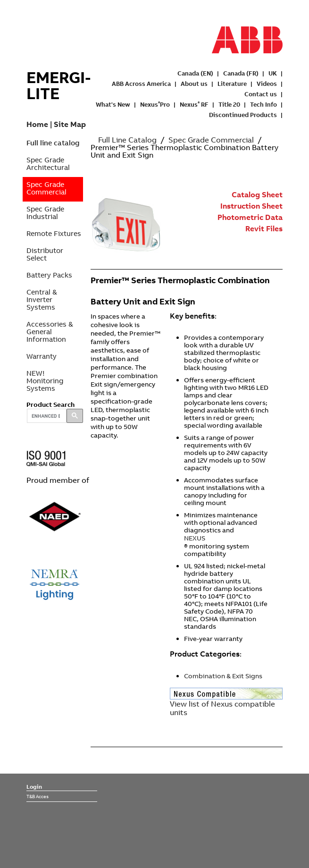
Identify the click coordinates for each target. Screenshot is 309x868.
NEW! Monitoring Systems (45, 381)
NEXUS (195, 538)
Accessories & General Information (50, 332)
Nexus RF (194, 104)
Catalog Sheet (257, 194)
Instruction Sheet (251, 206)
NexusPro (155, 104)
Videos (267, 84)
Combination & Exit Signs (223, 676)
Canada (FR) (241, 73)
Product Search (50, 405)
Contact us (261, 94)
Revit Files (264, 228)
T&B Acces (38, 796)
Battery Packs (49, 275)
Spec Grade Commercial (46, 188)
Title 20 (229, 104)
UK (273, 73)
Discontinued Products (243, 115)
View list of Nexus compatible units (222, 708)
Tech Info (263, 104)
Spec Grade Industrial (45, 213)
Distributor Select (45, 254)
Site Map (70, 124)
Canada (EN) (195, 73)
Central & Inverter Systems (42, 299)
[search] (46, 416)
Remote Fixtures (54, 233)
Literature (232, 84)
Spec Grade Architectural (48, 164)
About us (194, 84)
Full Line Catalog (127, 140)
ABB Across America (141, 84)
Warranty (42, 356)
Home (37, 124)
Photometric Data (250, 217)
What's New (113, 104)
